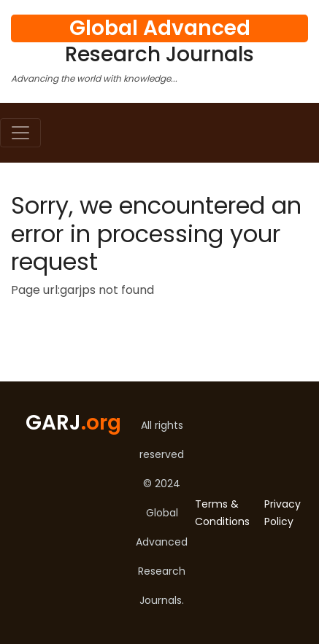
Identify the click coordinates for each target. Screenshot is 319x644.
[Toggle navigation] (20, 133)
